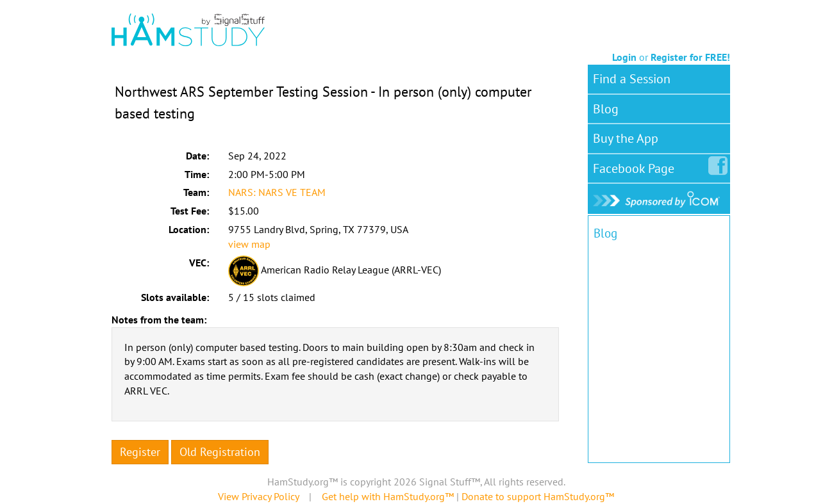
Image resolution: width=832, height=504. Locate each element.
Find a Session (632, 79)
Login (624, 57)
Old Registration (220, 452)
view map (249, 244)
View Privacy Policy (258, 496)
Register (140, 452)
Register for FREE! (690, 57)
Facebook (636, 166)
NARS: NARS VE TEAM (277, 192)
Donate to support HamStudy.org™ (538, 496)
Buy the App (626, 138)
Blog (606, 109)
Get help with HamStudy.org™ (388, 496)
